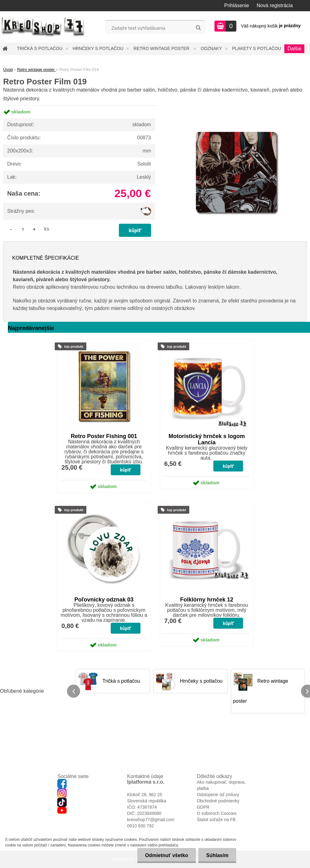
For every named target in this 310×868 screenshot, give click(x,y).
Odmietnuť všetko (166, 855)
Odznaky (211, 48)
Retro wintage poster (162, 48)
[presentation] (74, 691)
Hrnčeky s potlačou (98, 48)
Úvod (8, 70)
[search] (198, 28)
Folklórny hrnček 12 (207, 600)
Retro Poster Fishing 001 (104, 436)
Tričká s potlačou (40, 48)
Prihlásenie (237, 5)
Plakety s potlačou (257, 48)
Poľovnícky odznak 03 (104, 600)
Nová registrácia (275, 5)
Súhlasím (217, 855)
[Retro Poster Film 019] (236, 105)
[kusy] (23, 229)
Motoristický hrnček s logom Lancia (207, 439)
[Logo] (43, 27)
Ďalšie (294, 49)
